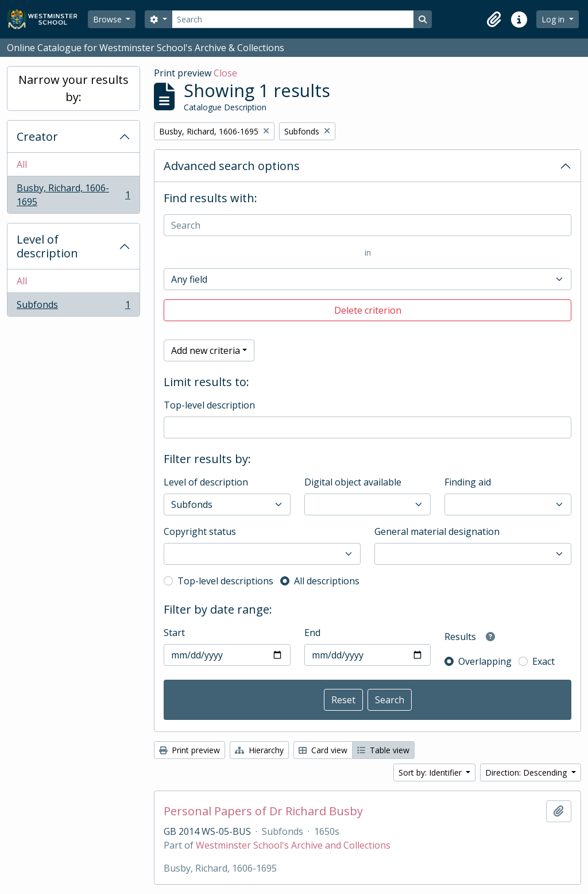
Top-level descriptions (225, 581)
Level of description (47, 246)
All (22, 164)
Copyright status (200, 531)
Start (174, 633)
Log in (554, 19)
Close (225, 73)
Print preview (189, 750)
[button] (494, 20)
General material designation (437, 531)
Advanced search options (232, 166)
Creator (37, 136)
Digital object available (353, 482)
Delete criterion (368, 310)
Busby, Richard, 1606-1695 (73, 195)
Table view (383, 750)
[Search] (293, 19)
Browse (109, 19)
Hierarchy (259, 750)
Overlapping (485, 661)
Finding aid (468, 482)
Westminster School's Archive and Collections (293, 845)
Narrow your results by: (73, 88)
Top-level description (209, 405)
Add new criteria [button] (206, 350)
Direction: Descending (527, 772)
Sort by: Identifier (431, 772)
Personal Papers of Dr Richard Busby (263, 811)
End (312, 633)
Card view (323, 750)
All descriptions (327, 581)
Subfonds (73, 307)
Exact (543, 661)
